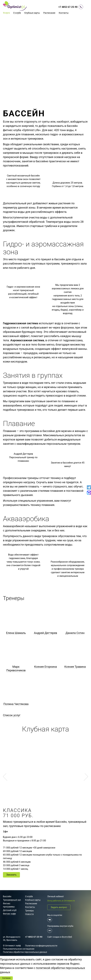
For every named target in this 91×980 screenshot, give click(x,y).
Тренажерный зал (12, 900)
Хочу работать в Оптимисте (61, 901)
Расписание (49, 13)
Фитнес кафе (9, 914)
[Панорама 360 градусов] (50, 931)
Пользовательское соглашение (19, 949)
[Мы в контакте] (50, 920)
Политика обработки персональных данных (25, 952)
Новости (29, 914)
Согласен (6, 978)
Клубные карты (32, 13)
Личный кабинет (56, 896)
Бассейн (7, 896)
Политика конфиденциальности (41, 946)
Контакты (64, 13)
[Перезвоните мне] (81, 7)
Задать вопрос (59, 907)
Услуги (6, 13)
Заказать (11, 875)
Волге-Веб (67, 937)
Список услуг (12, 715)
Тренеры (29, 911)
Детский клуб (10, 910)
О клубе (17, 13)
